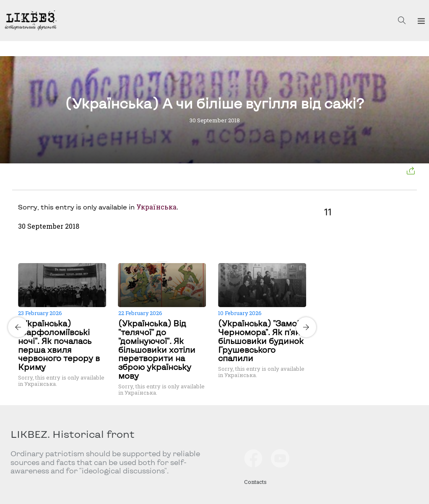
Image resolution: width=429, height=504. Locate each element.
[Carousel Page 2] (165, 262)
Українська (156, 207)
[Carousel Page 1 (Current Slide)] (160, 262)
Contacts (255, 482)
